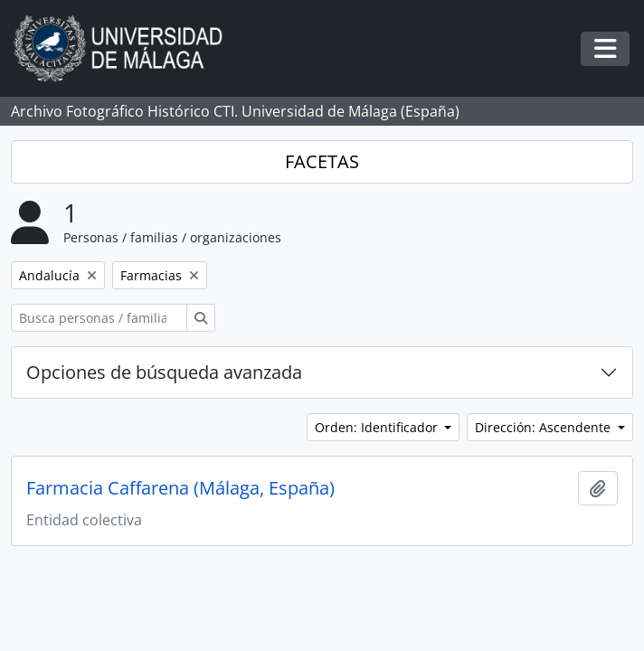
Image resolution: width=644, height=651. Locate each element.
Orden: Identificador (378, 427)
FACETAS (322, 161)
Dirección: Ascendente (545, 427)
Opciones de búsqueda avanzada (164, 372)
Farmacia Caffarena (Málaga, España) (180, 488)
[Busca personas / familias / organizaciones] (99, 318)
